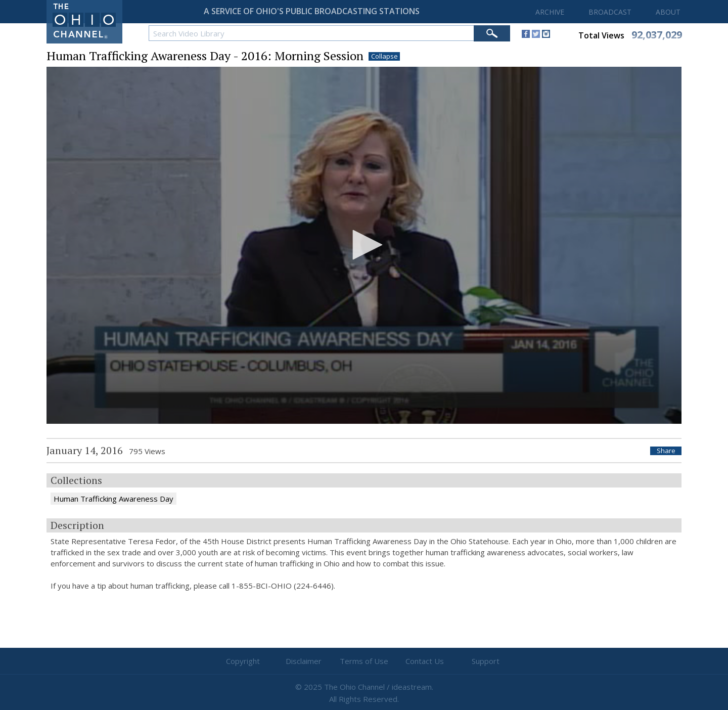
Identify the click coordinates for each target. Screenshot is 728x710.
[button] (364, 245)
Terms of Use (364, 661)
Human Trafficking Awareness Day (113, 499)
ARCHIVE (550, 12)
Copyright (243, 661)
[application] (364, 246)
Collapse (384, 56)
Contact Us (425, 661)
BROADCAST (610, 12)
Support (486, 661)
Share (666, 451)
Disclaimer (304, 661)
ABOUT (668, 12)
